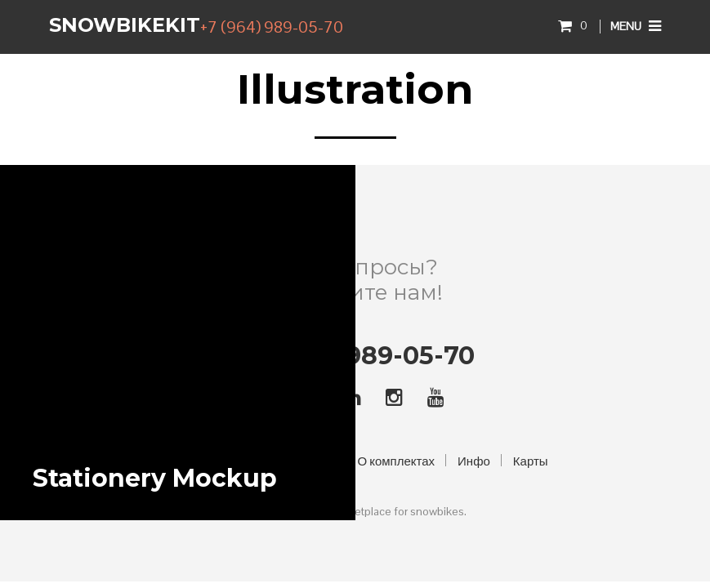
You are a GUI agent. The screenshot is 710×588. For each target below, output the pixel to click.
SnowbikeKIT (125, 25)
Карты (531, 461)
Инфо (474, 461)
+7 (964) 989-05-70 (272, 27)
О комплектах (397, 461)
